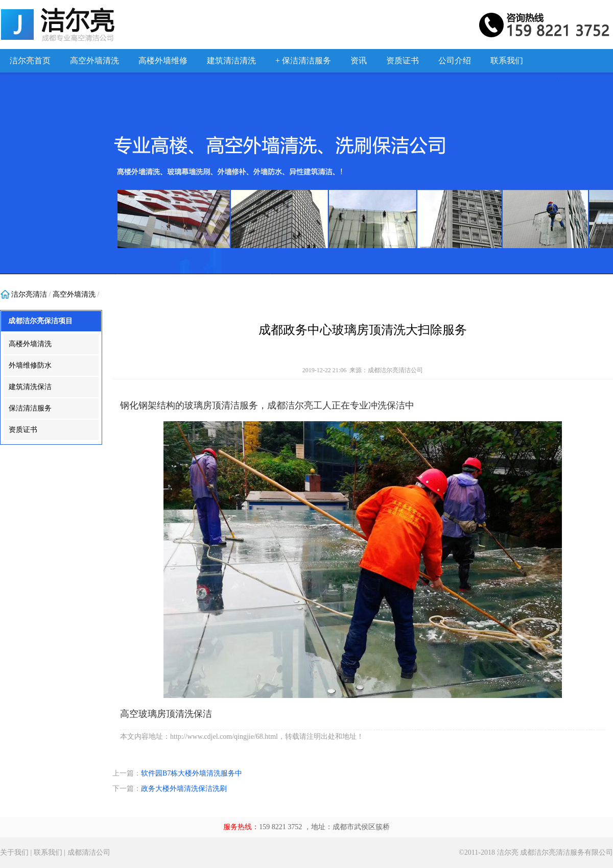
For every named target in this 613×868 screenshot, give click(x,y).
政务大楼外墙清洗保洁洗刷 (184, 789)
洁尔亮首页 (30, 61)
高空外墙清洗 (95, 61)
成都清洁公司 (89, 852)
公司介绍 (455, 61)
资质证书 (403, 61)
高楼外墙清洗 (30, 344)
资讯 (359, 61)
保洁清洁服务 (30, 408)
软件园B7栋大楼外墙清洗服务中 (192, 773)
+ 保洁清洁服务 (303, 61)
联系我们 (507, 61)
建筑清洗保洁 (30, 387)
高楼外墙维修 (163, 61)
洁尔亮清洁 (29, 294)
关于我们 (14, 852)
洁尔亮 (508, 852)
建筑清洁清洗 (231, 61)
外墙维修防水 (30, 365)
